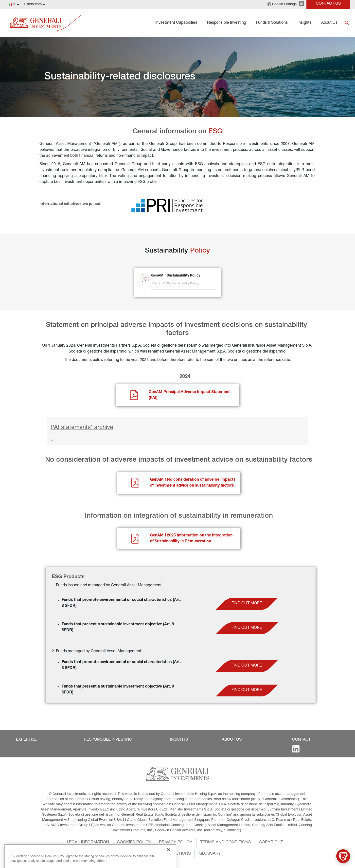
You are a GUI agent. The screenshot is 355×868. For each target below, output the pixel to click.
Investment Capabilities (176, 23)
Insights (304, 23)
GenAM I (158, 480)
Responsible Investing (227, 23)
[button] (282, 4)
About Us (329, 23)
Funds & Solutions (272, 23)
